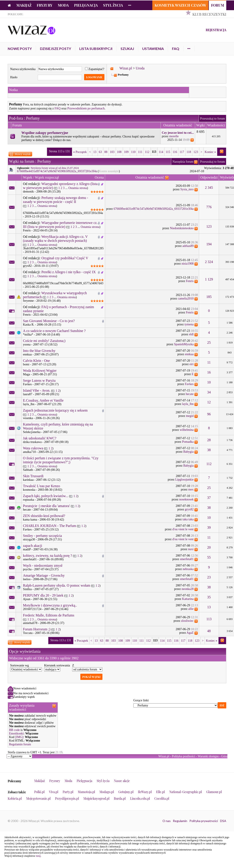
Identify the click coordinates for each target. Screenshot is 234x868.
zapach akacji (33, 546)
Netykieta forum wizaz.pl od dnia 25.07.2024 (55, 168)
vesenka (28, 418)
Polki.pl (39, 792)
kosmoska (29, 490)
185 (209, 297)
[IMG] (19, 737)
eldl (191, 334)
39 (209, 527)
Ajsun (27, 599)
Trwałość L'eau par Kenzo (42, 486)
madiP (27, 549)
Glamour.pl (214, 792)
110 (133, 152)
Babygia (188, 452)
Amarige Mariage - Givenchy (44, 575)
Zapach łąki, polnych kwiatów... (46, 496)
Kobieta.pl (15, 798)
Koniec (210, 152)
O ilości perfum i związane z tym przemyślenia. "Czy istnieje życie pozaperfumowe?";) (61, 460)
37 (209, 498)
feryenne (28, 301)
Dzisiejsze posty (56, 49)
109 (126, 152)
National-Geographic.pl (186, 792)
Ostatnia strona (78, 188)
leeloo (27, 579)
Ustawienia (153, 49)
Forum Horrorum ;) (37, 629)
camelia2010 (186, 299)
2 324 (209, 262)
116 (175, 152)
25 (209, 342)
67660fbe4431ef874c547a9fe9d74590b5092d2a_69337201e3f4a (57, 171)
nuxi (191, 549)
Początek (80, 152)
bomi (26, 364)
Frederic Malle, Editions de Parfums (49, 615)
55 (209, 557)
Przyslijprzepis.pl (67, 798)
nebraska (188, 569)
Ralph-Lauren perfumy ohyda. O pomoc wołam (57, 585)
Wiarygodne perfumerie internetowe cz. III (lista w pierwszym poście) (60, 225)
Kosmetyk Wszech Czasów (180, 5)
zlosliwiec (187, 621)
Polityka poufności (184, 756)
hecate (190, 394)
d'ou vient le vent (183, 529)
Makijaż (24, 5)
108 (119, 152)
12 (209, 402)
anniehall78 (30, 623)
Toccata (28, 633)
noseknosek (186, 499)
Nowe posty (20, 49)
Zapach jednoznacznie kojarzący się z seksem (55, 410)
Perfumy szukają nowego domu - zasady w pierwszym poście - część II (56, 200)
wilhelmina (187, 430)
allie (191, 609)
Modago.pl (107, 792)
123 (196, 152)
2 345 (209, 188)
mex (191, 489)
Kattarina (188, 599)
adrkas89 (188, 246)
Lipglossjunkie (184, 480)
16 (209, 372)
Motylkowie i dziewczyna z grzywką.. (50, 605)
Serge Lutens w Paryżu (39, 381)
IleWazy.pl (145, 792)
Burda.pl (120, 798)
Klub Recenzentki (209, 14)
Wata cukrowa (33, 448)
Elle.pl (160, 792)
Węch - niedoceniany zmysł (43, 566)
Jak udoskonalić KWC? (40, 438)
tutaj (38, 856)
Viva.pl (54, 792)
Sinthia (27, 589)
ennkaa (27, 354)
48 (209, 631)
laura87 (28, 394)
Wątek (28, 177)
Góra (224, 756)
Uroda (140, 68)
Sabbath (28, 470)
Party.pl (68, 792)
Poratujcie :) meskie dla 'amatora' (46, 506)
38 (209, 450)
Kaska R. (29, 325)
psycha (27, 569)
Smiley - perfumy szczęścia (42, 536)
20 (209, 547)
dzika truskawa (32, 442)
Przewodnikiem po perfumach (86, 108)
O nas (167, 821)
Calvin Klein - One (36, 361)
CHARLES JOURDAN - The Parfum (50, 526)
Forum (218, 5)
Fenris (27, 230)
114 (161, 152)
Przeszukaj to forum (212, 119)
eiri (192, 364)
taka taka (188, 519)
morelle (174, 136)
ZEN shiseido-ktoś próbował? (44, 516)
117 (182, 152)
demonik (28, 192)
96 (209, 414)
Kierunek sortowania (57, 665)
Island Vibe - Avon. (37, 390)
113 (209, 619)
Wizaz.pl (126, 68)
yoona (27, 344)
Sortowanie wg (19, 665)
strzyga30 (29, 539)
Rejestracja (216, 30)
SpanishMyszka (184, 344)
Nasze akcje (122, 781)
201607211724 (32, 609)
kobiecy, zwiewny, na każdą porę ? (47, 556)
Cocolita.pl (162, 798)
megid (190, 416)
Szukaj (127, 49)
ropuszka (29, 500)
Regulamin (180, 821)
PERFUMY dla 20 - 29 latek (43, 595)
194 (209, 244)
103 (112, 152)
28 (209, 440)
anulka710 (29, 452)
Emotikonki (16, 734)
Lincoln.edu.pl (140, 798)
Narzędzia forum (183, 162)
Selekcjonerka (32, 432)
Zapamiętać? (95, 69)
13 (95, 152)
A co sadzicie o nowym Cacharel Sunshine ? (54, 331)
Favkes (27, 384)
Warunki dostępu (208, 756)
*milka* (28, 335)
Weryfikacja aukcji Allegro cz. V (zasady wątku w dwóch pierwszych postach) (55, 239)
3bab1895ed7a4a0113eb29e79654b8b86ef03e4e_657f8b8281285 (63, 248)
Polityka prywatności (204, 821)
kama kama (30, 520)
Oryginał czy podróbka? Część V (65, 258)
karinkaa (28, 480)
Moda (63, 5)
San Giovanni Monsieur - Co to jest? (49, 321)
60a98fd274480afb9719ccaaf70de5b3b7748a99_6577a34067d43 (63, 283)
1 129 (209, 279)
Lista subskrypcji (96, 49)
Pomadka (188, 442)
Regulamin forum (20, 744)
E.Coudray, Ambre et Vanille (43, 400)
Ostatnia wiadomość (150, 177)
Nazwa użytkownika (23, 69)
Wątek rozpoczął (47, 177)
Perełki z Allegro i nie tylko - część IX (69, 272)
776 (209, 207)
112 (147, 152)
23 (209, 577)
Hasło (14, 77)
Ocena (99, 177)
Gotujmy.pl (126, 792)
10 (209, 382)
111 (140, 152)
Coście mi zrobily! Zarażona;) (44, 341)
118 (189, 152)
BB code (14, 730)
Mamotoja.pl (86, 792)
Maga (26, 374)
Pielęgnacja (86, 5)
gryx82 (27, 266)
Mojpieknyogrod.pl (96, 798)
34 (209, 392)
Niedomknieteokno (182, 228)
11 (209, 362)
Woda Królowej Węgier (40, 371)
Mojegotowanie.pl (39, 798)
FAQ (176, 49)
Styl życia (113, 5)
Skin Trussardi (33, 476)
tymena (189, 324)
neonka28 (187, 589)
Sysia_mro (187, 189)
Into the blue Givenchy (39, 351)
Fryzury (45, 5)
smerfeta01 (30, 559)
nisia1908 (187, 264)
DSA (223, 821)
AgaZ (190, 633)
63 (100, 152)
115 (168, 152)
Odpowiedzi (209, 177)
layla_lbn (29, 404)
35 (209, 597)
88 (106, 152)
